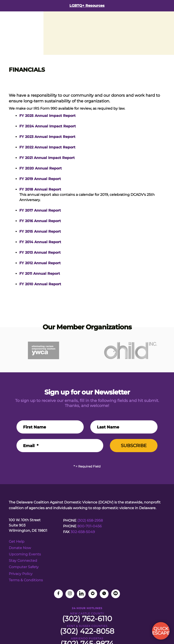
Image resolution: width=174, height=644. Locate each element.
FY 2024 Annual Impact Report (48, 126)
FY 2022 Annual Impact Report (47, 147)
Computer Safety (24, 567)
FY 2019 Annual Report (40, 179)
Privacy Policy (21, 574)
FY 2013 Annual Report (40, 252)
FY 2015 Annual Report (40, 231)
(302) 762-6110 (87, 619)
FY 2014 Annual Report (40, 242)
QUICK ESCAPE (161, 631)
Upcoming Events (25, 554)
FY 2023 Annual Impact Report (47, 137)
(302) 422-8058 (87, 631)
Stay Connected (23, 561)
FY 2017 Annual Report (40, 210)
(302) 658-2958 (90, 520)
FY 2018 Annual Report (40, 189)
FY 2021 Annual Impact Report (47, 158)
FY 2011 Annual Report (40, 274)
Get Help (17, 541)
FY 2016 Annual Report (40, 221)
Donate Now (20, 548)
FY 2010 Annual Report (40, 284)
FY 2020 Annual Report (41, 168)
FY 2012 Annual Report (40, 263)
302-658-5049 (83, 532)
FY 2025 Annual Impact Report (47, 116)
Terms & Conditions (26, 580)
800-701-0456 (90, 526)
